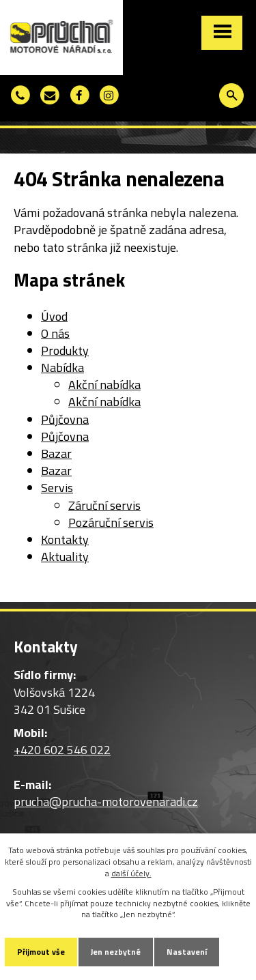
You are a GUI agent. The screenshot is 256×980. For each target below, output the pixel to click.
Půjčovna (65, 419)
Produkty (65, 350)
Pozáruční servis (111, 522)
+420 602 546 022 (62, 750)
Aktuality (65, 557)
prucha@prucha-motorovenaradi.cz (106, 802)
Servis (57, 488)
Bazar (56, 453)
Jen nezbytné (116, 952)
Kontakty (65, 539)
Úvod (54, 316)
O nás (55, 333)
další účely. (131, 873)
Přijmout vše (41, 952)
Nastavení (187, 952)
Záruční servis (104, 505)
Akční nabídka (104, 385)
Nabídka (62, 367)
